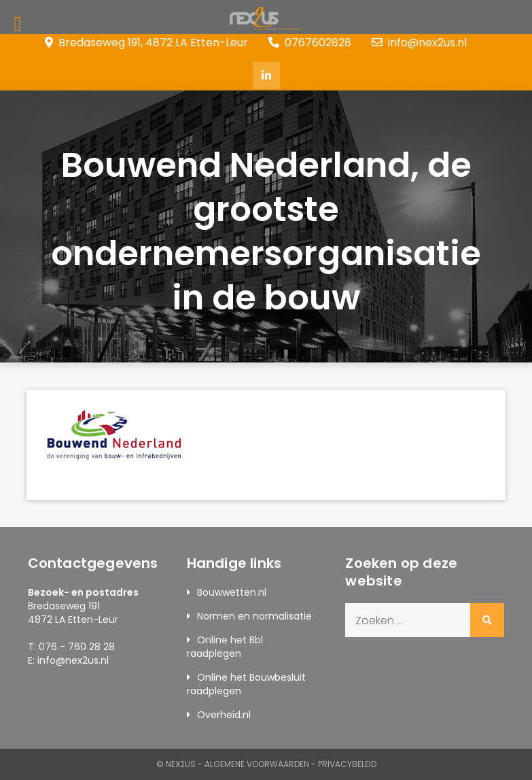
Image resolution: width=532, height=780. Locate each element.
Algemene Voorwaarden (257, 764)
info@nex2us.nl (419, 43)
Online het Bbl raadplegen (225, 647)
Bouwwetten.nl (232, 592)
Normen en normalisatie (254, 616)
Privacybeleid (347, 764)
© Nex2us (176, 764)
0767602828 (310, 43)
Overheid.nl (224, 715)
